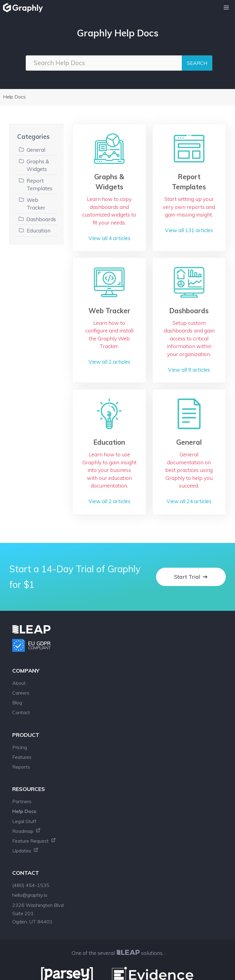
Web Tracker (36, 204)
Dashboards (41, 219)
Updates (25, 801)
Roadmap (26, 781)
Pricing (20, 698)
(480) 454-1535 (31, 836)
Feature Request (34, 791)
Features (22, 707)
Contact (21, 663)
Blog (17, 653)
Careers (21, 643)
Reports (21, 717)
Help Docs (14, 97)
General (36, 150)
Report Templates (39, 185)
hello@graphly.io (30, 845)
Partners (22, 752)
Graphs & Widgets (38, 165)
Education (39, 230)
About (19, 633)
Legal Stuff (24, 772)
